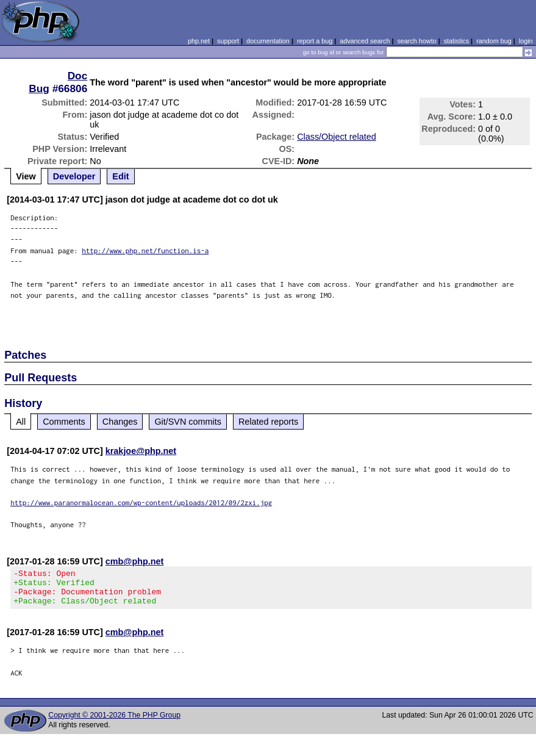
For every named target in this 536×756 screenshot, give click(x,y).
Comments (64, 422)
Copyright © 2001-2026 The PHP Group (114, 722)
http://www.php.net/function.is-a (145, 250)
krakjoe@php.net (141, 451)
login (526, 41)
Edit (120, 176)
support (228, 41)
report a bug (315, 41)
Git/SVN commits (188, 422)
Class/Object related (337, 137)
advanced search (365, 41)
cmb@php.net (135, 561)
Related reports (268, 422)
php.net (199, 41)
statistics (456, 41)
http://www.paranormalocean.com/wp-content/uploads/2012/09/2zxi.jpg (141, 502)
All (21, 422)
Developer (74, 176)
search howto (416, 41)
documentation (268, 41)
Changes (120, 422)
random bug (494, 41)
